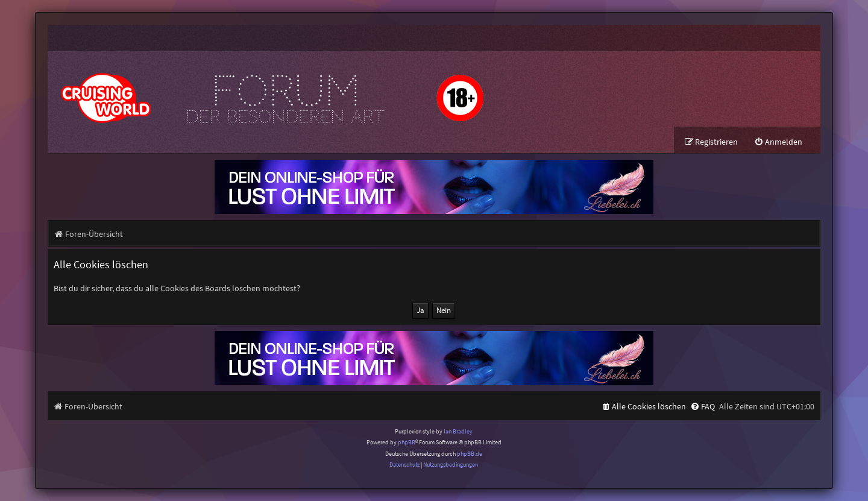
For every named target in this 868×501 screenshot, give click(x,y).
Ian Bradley (458, 431)
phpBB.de (470, 454)
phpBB (407, 442)
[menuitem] (778, 142)
